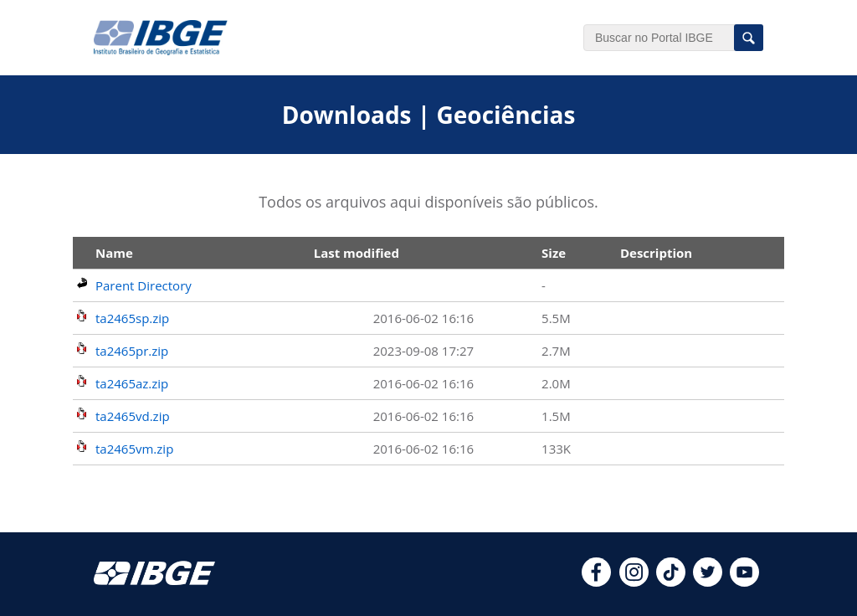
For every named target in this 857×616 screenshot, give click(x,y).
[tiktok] (671, 582)
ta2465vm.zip (134, 449)
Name (114, 253)
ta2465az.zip (132, 383)
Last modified (357, 253)
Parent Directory (144, 285)
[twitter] (708, 582)
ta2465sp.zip (132, 318)
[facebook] (596, 582)
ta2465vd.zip (133, 416)
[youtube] (744, 582)
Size (554, 253)
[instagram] (634, 582)
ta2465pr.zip (132, 351)
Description (656, 253)
